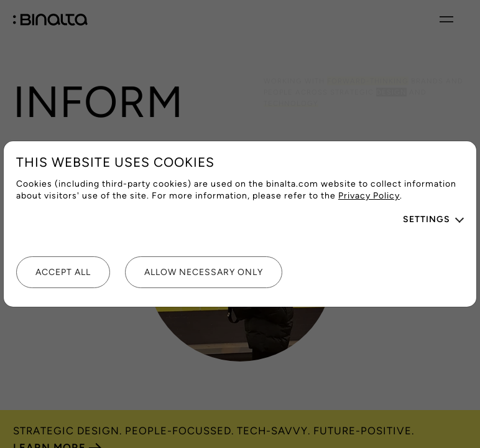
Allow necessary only (204, 272)
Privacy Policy (369, 196)
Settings (427, 219)
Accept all (63, 272)
